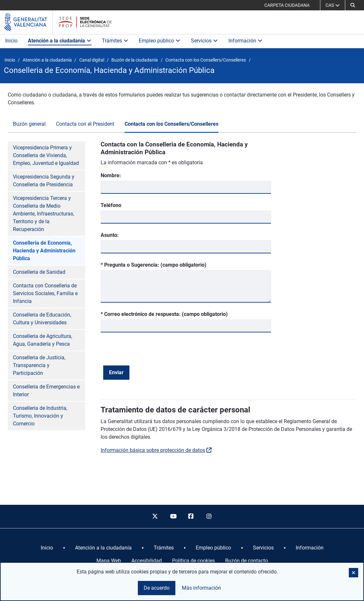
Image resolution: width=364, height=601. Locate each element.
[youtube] (173, 516)
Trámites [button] (115, 41)
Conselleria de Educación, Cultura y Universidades (42, 319)
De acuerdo (157, 588)
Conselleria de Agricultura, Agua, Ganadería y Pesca (43, 340)
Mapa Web (109, 561)
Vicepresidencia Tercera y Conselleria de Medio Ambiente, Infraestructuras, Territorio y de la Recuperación (44, 214)
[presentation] (152, 353)
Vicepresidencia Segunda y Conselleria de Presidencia (44, 181)
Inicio (11, 41)
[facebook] (191, 516)
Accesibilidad (147, 561)
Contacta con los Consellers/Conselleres (171, 124)
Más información (201, 588)
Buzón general (29, 124)
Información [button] (246, 41)
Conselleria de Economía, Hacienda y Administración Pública (44, 251)
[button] (353, 573)
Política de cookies (193, 561)
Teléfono (111, 205)
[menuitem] (47, 548)
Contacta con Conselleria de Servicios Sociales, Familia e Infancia (45, 293)
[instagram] (209, 516)
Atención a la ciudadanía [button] (60, 41)
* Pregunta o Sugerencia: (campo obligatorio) (154, 265)
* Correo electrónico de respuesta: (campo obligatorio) (164, 314)
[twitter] (155, 516)
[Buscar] (353, 5)
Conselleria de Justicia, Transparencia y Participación (39, 365)
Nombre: (111, 175)
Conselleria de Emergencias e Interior (46, 391)
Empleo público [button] (160, 41)
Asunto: (110, 235)
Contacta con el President (85, 124)
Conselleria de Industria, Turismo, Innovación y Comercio (40, 416)
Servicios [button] (204, 41)
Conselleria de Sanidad (39, 272)
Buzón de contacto (247, 561)
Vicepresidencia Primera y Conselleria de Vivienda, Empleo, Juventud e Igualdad (46, 155)
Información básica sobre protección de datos (153, 450)
